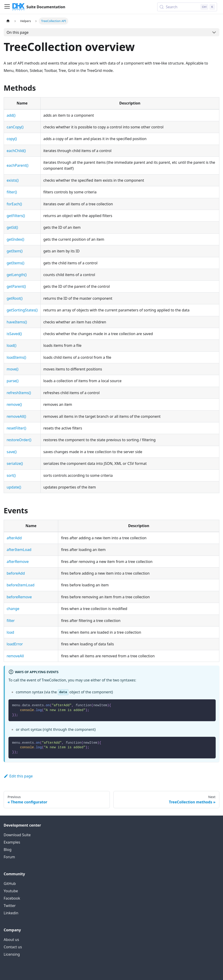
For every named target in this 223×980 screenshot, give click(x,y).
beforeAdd (16, 573)
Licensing (12, 954)
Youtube (11, 891)
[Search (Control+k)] (187, 7)
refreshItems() (19, 393)
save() (12, 452)
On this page (18, 32)
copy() (12, 139)
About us (11, 940)
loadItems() (16, 357)
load (10, 632)
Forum (9, 857)
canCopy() (15, 127)
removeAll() (16, 416)
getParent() (16, 286)
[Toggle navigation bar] (7, 7)
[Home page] (8, 21)
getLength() (17, 275)
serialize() (15, 463)
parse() (13, 381)
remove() (14, 404)
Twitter (10, 906)
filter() (12, 192)
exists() (13, 180)
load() (11, 345)
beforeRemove (19, 597)
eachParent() (18, 165)
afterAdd (14, 538)
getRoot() (15, 298)
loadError (15, 644)
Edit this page (18, 776)
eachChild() (16, 151)
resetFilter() (16, 428)
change (13, 609)
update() (14, 487)
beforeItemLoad (21, 585)
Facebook (12, 898)
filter (11, 621)
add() (11, 115)
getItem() (15, 251)
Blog (8, 850)
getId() (12, 227)
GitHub (10, 884)
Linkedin (11, 913)
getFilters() (16, 216)
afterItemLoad (19, 550)
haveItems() (17, 322)
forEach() (14, 204)
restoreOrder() (19, 440)
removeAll (15, 656)
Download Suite (17, 835)
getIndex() (15, 239)
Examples (12, 842)
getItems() (15, 263)
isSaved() (14, 334)
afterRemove (18, 562)
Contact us (13, 947)
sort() (11, 475)
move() (12, 369)
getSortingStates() (22, 310)
